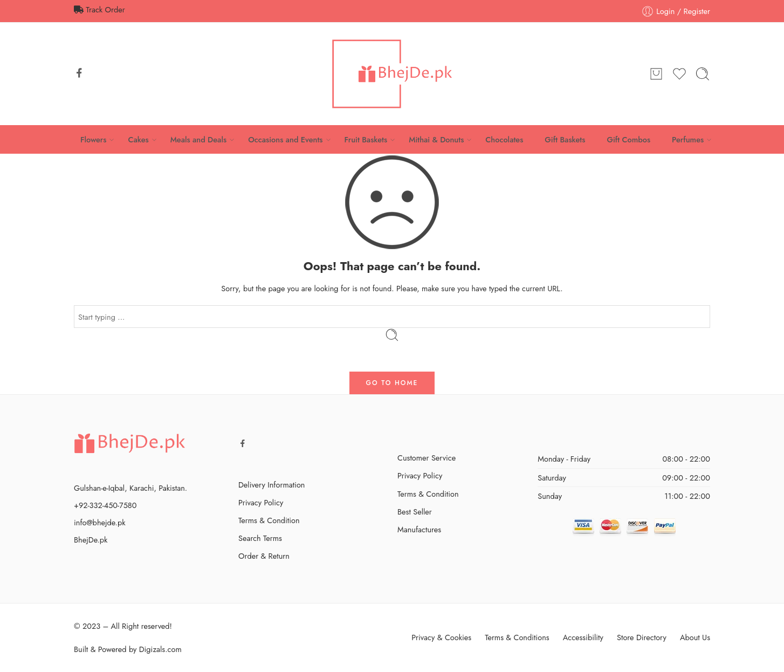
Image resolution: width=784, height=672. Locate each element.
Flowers (94, 139)
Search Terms (260, 538)
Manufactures (419, 529)
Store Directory (642, 637)
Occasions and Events (285, 139)
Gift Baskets (565, 139)
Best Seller (415, 512)
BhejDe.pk (91, 540)
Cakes (138, 139)
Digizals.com (160, 649)
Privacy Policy (261, 502)
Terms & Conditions (517, 637)
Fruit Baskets (366, 139)
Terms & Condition (269, 520)
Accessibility (583, 637)
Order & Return (264, 556)
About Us (695, 637)
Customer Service (427, 458)
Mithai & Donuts (436, 139)
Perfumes (688, 139)
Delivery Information (271, 485)
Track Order (99, 9)
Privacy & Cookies (441, 637)
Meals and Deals (198, 139)
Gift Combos (628, 139)
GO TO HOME (392, 383)
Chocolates (504, 139)
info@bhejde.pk (100, 522)
